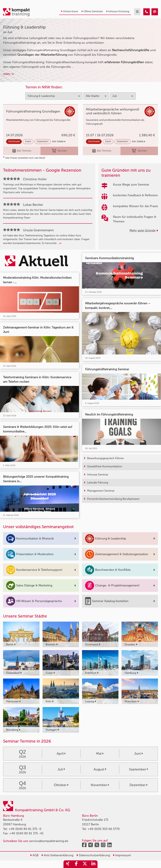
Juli (61, 769)
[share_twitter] (85, 864)
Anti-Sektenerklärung (57, 855)
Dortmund (14, 141)
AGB (34, 855)
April (61, 754)
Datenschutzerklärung (93, 855)
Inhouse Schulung (118, 11)
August (100, 769)
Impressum (122, 855)
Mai (100, 754)
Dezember (138, 785)
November (100, 785)
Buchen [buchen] (59, 151)
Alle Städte (59, 141)
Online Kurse (69, 11)
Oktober (61, 785)
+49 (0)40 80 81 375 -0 (25, 829)
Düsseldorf (43, 141)
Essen (28, 141)
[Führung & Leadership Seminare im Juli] (147, 12)
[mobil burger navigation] (137, 12)
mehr (9, 74)
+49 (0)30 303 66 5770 (104, 829)
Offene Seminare (92, 11)
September (138, 769)
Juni (139, 754)
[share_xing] (68, 864)
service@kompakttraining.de (49, 841)
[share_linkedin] (93, 864)
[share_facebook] (76, 864)
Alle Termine (22, 151)
